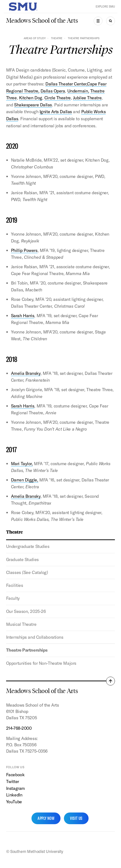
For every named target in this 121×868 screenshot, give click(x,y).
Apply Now (46, 818)
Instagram (15, 788)
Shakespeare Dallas (33, 105)
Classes (27, 572)
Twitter (13, 781)
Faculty (13, 598)
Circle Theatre (58, 98)
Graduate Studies (22, 559)
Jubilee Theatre (87, 98)
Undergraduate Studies (28, 546)
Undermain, (78, 91)
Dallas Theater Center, (66, 84)
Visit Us (76, 818)
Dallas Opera (53, 91)
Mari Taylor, (22, 464)
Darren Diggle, (25, 480)
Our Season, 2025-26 (26, 611)
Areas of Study (35, 38)
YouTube (14, 802)
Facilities (15, 585)
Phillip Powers (24, 250)
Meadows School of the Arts (42, 21)
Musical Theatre (21, 624)
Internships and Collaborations (35, 637)
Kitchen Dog (31, 98)
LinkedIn (14, 795)
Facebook (15, 775)
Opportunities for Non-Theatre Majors (41, 663)
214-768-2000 (19, 728)
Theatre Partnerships (27, 650)
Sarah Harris (23, 316)
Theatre (57, 38)
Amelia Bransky (26, 373)
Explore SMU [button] (105, 6)
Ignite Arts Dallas (56, 112)
